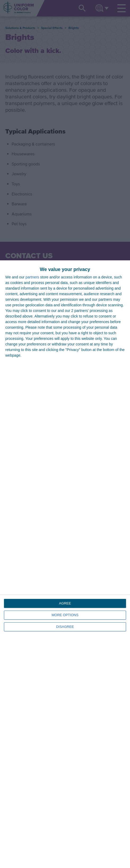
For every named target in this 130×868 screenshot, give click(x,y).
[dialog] (65, 564)
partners (32, 277)
